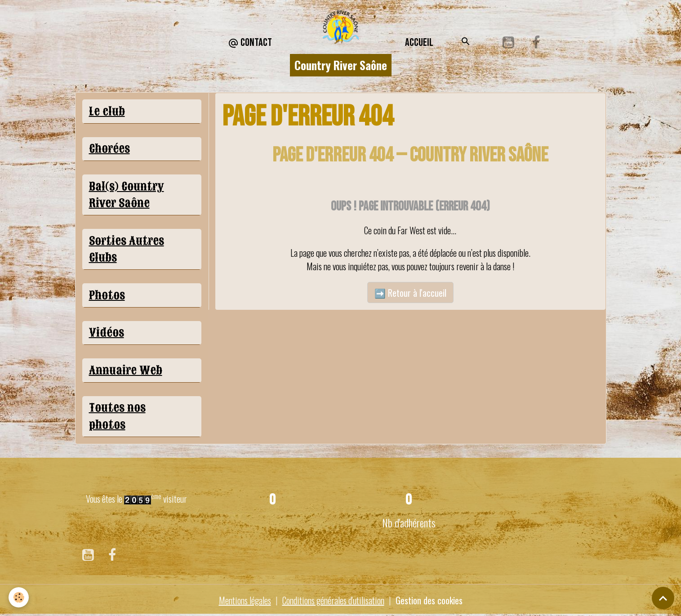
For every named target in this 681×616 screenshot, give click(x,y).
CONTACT (250, 43)
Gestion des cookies (429, 600)
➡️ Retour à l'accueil (410, 293)
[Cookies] (19, 597)
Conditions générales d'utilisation (333, 600)
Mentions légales (245, 600)
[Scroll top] (663, 598)
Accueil (419, 42)
